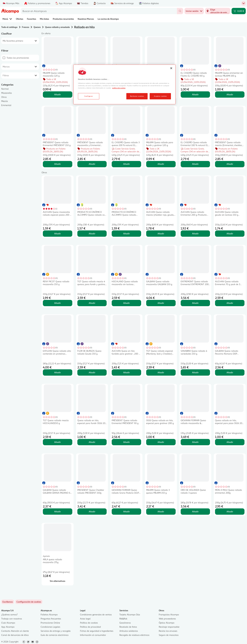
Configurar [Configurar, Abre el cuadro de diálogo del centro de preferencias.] (89, 96)
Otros (4, 97)
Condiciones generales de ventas (96, 614)
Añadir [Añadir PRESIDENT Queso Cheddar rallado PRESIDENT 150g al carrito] (92, 511)
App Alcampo (8, 627)
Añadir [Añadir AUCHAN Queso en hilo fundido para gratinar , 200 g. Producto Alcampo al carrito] (126, 372)
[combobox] (99, 11)
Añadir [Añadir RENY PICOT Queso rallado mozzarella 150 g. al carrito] (57, 303)
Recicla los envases (168, 631)
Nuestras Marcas (86, 19)
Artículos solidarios (129, 631)
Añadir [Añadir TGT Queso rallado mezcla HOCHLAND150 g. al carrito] (57, 442)
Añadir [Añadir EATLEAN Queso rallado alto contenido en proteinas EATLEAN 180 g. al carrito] (57, 372)
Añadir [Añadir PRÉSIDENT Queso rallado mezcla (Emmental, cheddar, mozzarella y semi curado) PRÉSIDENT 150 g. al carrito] (230, 164)
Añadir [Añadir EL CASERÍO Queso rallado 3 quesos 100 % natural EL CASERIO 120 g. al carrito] (126, 164)
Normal (5, 89)
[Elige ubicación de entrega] (218, 11)
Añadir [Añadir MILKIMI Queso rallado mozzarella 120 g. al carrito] (57, 94)
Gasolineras (125, 623)
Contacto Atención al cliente (15, 631)
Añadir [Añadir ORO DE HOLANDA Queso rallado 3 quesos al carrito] (195, 511)
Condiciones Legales (50, 627)
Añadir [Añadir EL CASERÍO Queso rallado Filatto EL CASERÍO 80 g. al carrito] (195, 94)
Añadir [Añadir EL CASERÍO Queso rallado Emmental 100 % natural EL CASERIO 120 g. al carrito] (195, 164)
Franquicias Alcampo (169, 614)
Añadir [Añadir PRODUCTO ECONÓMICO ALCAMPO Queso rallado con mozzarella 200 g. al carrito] (92, 233)
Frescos (26, 27)
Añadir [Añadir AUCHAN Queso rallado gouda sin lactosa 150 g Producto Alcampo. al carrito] (230, 233)
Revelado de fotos (128, 627)
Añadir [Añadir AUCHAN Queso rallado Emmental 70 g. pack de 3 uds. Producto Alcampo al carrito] (230, 303)
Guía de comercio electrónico (55, 635)
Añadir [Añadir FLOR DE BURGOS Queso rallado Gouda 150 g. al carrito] (92, 372)
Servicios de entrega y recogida (56, 631)
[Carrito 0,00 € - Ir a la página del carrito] (239, 11)
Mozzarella (7, 93)
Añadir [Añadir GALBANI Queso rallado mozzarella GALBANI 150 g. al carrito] (161, 303)
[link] (29, 602)
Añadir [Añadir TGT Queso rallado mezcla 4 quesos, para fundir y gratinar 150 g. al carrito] (92, 303)
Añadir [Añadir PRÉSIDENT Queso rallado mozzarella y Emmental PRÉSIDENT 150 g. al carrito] (92, 164)
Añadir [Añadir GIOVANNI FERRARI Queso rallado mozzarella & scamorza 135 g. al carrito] (195, 442)
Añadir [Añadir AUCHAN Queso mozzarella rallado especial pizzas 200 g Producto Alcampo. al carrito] (57, 233)
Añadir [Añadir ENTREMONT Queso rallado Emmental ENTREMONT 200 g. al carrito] (195, 303)
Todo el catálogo (9, 27)
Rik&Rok (123, 619)
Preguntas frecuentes (51, 619)
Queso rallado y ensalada (57, 27)
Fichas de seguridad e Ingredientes (97, 631)
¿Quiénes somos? (9, 614)
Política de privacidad (90, 627)
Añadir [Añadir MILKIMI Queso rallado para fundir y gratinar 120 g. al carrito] (161, 164)
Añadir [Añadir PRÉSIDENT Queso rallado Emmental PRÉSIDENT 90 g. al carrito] (126, 442)
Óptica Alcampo (167, 623)
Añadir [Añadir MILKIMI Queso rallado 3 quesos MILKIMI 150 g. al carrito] (161, 511)
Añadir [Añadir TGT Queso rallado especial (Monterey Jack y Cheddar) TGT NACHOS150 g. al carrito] (161, 372)
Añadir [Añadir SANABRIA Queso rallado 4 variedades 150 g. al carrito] (195, 372)
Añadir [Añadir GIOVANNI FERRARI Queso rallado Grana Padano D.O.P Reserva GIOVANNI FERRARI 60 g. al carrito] (126, 511)
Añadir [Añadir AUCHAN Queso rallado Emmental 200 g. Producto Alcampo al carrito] (195, 233)
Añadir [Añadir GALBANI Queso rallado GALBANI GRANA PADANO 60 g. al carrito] (57, 511)
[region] (124, 84)
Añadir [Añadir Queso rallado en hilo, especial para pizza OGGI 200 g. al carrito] (230, 442)
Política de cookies (89, 623)
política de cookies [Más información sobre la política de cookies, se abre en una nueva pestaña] (119, 88)
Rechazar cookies (137, 96)
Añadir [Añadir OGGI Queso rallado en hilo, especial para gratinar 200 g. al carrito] (161, 442)
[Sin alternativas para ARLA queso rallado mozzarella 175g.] (58, 581)
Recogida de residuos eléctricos (134, 635)
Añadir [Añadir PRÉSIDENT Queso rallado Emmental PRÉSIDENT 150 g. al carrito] (57, 164)
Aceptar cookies (160, 96)
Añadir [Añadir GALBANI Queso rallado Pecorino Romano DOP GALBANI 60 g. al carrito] (230, 372)
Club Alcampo (8, 623)
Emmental (6, 105)
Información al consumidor (93, 635)
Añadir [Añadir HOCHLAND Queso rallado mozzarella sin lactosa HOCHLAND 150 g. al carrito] (126, 303)
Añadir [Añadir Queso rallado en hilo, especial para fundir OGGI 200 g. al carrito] (92, 442)
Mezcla (5, 101)
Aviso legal (85, 619)
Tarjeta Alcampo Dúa (130, 614)
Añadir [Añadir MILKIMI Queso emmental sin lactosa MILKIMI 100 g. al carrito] (230, 94)
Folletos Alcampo (49, 614)
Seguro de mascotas (169, 635)
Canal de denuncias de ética (15, 635)
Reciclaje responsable (169, 627)
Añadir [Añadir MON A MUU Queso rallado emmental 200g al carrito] (230, 511)
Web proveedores (167, 619)
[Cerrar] (171, 68)
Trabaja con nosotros (12, 619)
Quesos (37, 27)
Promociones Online (50, 623)
